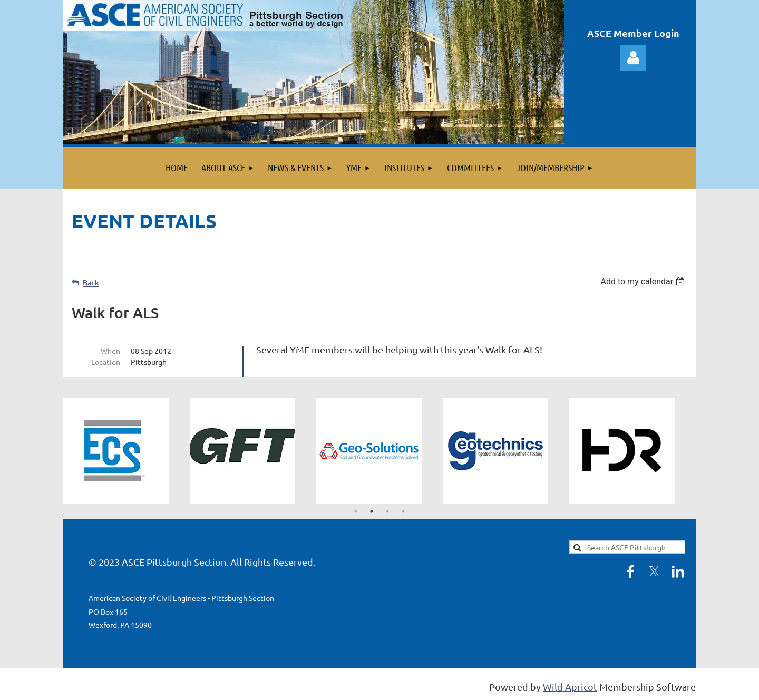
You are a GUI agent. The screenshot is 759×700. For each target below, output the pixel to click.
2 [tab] (372, 511)
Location (106, 362)
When (110, 351)
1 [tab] (356, 511)
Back (91, 283)
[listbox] (644, 282)
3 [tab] (387, 511)
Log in (633, 58)
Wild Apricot (570, 687)
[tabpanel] (126, 451)
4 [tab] (403, 511)
